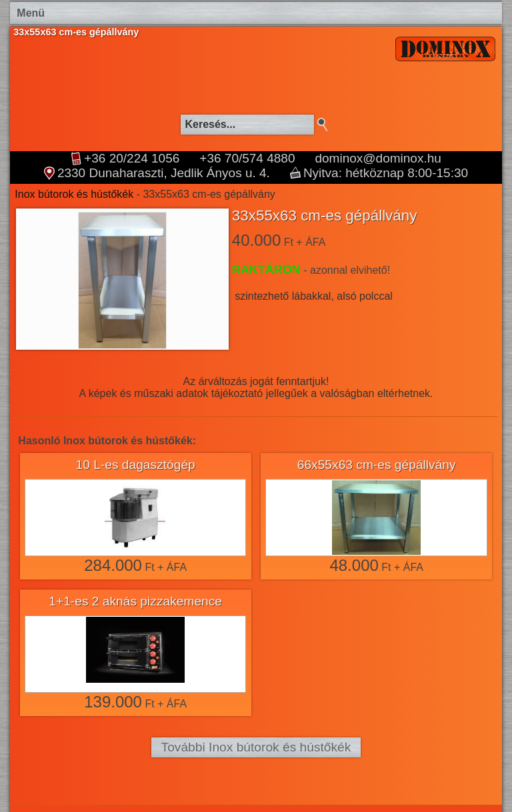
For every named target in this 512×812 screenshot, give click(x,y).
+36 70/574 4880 (247, 159)
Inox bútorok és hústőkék (74, 194)
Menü (31, 13)
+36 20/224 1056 (132, 159)
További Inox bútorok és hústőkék (256, 747)
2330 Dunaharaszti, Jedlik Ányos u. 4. (164, 173)
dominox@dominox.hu (378, 159)
